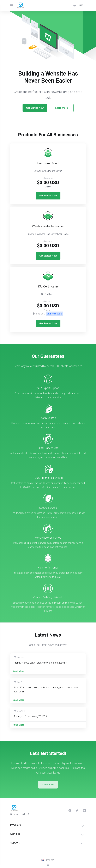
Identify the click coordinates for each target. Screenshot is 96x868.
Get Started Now (35, 108)
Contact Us (48, 779)
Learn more (61, 108)
